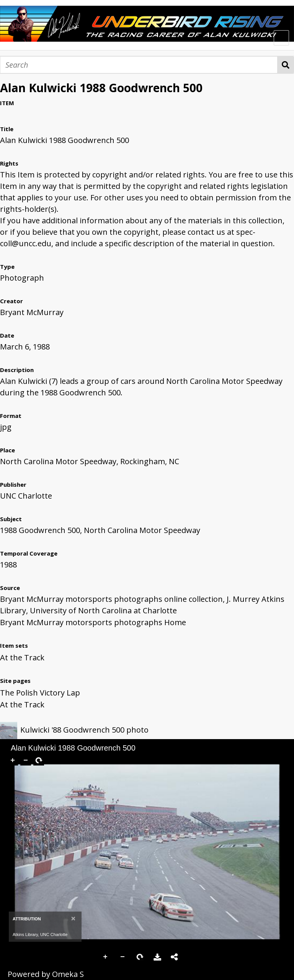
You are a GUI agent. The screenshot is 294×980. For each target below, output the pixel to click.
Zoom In (106, 957)
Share (175, 957)
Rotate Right (140, 957)
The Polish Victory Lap (40, 693)
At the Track (22, 657)
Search (286, 65)
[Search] (139, 65)
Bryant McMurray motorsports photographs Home (93, 622)
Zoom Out (123, 957)
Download (157, 957)
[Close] (73, 918)
